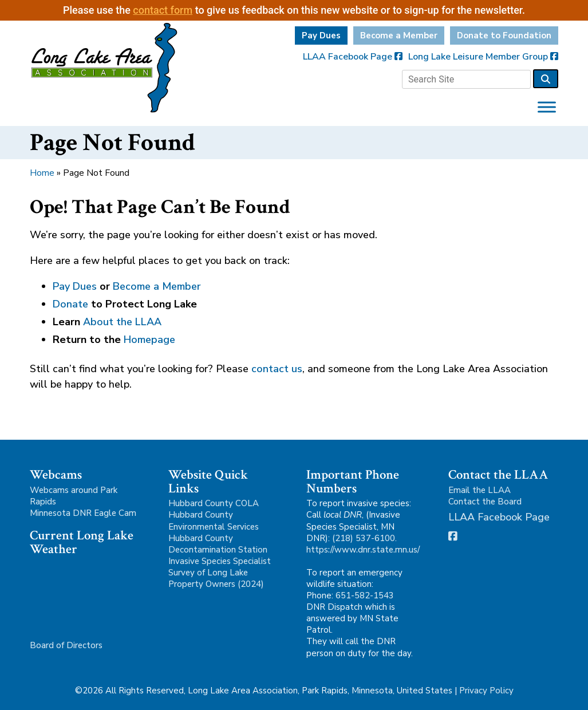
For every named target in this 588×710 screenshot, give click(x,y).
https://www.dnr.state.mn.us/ (363, 550)
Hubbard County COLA (214, 503)
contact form (163, 10)
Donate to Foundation (504, 35)
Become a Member (399, 35)
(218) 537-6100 (364, 538)
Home (42, 173)
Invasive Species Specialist (220, 561)
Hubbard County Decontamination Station (218, 544)
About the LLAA (122, 322)
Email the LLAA (480, 490)
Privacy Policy (486, 691)
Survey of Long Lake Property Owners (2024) (216, 578)
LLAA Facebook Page (353, 57)
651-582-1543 (365, 595)
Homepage (149, 340)
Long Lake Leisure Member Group (483, 57)
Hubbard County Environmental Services (214, 520)
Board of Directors (66, 645)
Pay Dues (321, 35)
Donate (70, 304)
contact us (277, 369)
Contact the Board (485, 502)
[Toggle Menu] (547, 107)
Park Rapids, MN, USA (85, 592)
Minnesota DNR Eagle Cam (83, 513)
